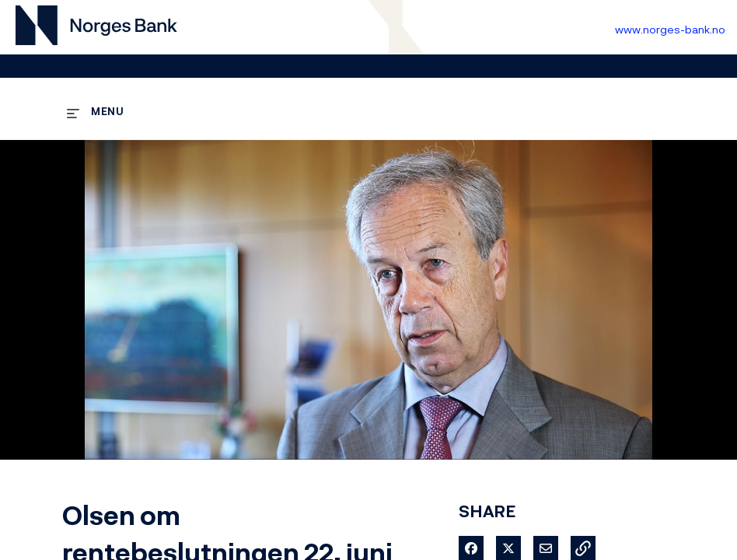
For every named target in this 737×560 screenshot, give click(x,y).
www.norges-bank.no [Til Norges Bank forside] (670, 29)
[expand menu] (95, 111)
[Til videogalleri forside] (96, 28)
